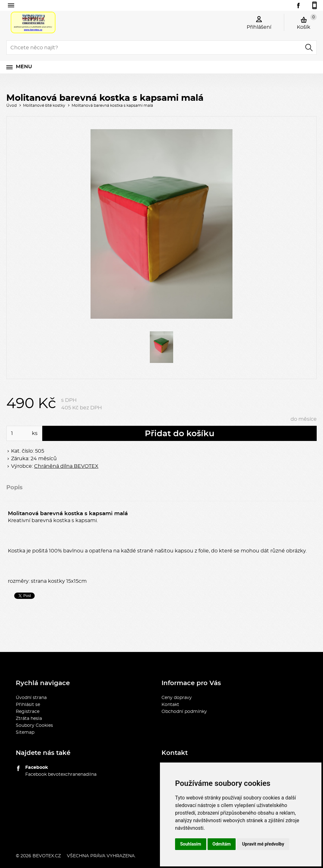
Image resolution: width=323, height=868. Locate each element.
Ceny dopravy (177, 698)
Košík (307, 22)
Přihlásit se (28, 705)
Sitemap (25, 732)
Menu (24, 67)
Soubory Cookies (34, 726)
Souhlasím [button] (191, 844)
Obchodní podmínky (184, 712)
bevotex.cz (47, 856)
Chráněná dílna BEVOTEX (66, 466)
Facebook (37, 768)
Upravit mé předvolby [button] (263, 844)
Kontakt (170, 705)
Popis (15, 488)
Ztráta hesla (29, 719)
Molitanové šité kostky (44, 105)
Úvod (12, 105)
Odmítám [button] (222, 844)
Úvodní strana (31, 698)
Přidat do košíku (180, 434)
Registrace (28, 712)
